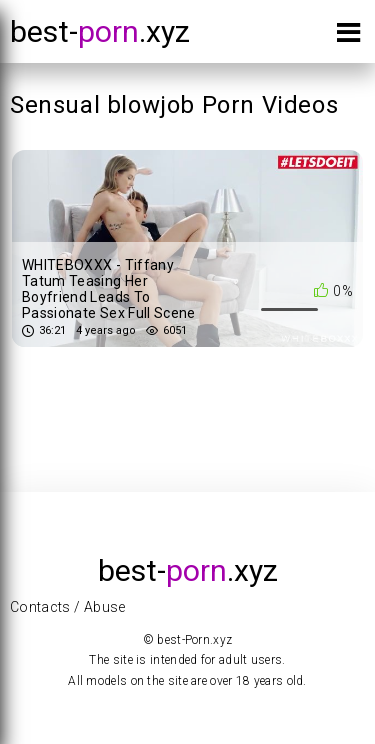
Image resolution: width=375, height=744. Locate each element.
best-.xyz (100, 31)
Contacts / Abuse (68, 607)
